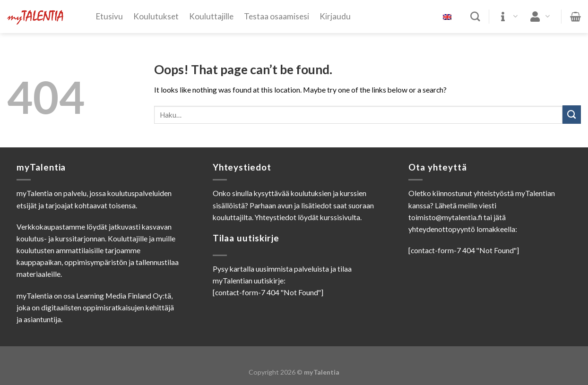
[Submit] (572, 115)
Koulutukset (156, 16)
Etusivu (109, 16)
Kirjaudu (335, 16)
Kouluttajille (211, 16)
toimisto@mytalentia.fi (445, 217)
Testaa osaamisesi (277, 16)
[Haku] (475, 17)
